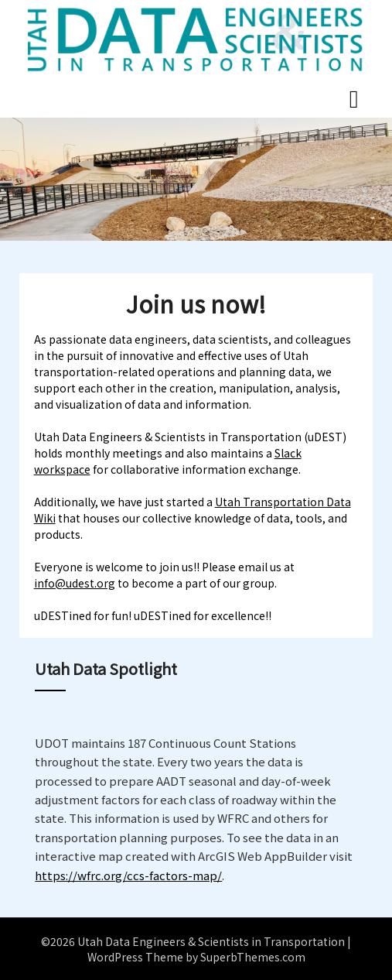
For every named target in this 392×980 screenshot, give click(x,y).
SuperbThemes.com (253, 957)
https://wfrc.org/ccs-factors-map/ (128, 875)
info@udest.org (75, 583)
